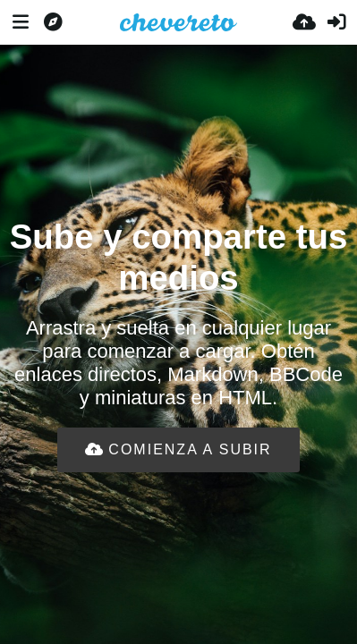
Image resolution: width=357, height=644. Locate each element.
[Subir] (304, 22)
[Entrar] (336, 22)
